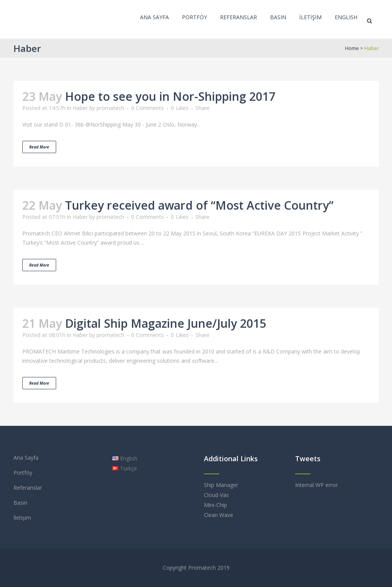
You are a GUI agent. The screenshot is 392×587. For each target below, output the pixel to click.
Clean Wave (219, 515)
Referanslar (28, 488)
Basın (20, 503)
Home (352, 48)
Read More (39, 147)
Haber (80, 108)
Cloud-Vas (216, 495)
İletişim (22, 518)
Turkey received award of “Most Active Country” (199, 205)
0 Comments (148, 108)
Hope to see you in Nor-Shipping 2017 (170, 96)
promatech (110, 108)
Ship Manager (221, 485)
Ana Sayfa (26, 458)
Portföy (23, 473)
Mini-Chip (215, 505)
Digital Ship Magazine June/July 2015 (166, 323)
